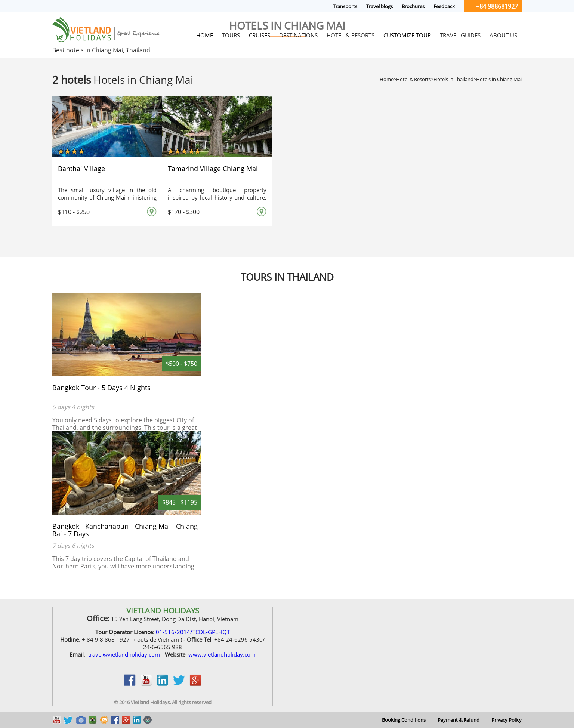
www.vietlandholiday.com (222, 654)
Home (387, 79)
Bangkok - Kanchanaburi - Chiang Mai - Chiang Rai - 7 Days (125, 530)
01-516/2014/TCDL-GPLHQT (193, 632)
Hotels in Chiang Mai (499, 79)
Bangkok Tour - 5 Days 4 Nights (101, 388)
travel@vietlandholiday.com (124, 654)
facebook (130, 684)
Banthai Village (81, 169)
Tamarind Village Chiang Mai (213, 169)
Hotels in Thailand (453, 79)
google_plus (195, 684)
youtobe (146, 684)
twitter (179, 684)
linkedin (163, 684)
